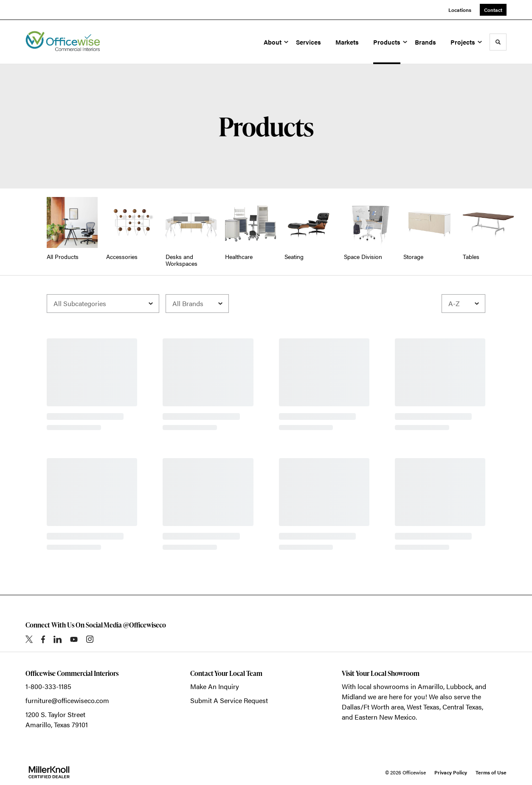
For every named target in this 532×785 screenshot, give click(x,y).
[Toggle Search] (498, 42)
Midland (354, 696)
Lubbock (459, 686)
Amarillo (431, 686)
